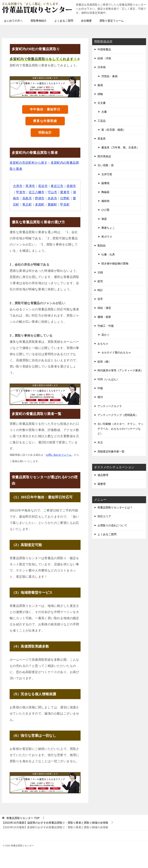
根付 (100, 397)
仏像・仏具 (108, 254)
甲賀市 (21, 192)
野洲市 (40, 198)
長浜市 (43, 186)
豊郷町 (52, 205)
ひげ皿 (105, 210)
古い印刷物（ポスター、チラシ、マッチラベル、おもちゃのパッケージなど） (120, 429)
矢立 (100, 442)
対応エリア (104, 516)
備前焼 (105, 201)
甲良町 (65, 205)
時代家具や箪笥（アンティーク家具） (120, 370)
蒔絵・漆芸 (104, 308)
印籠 (100, 388)
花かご (105, 335)
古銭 (100, 272)
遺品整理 (103, 475)
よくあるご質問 (64, 21)
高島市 (27, 198)
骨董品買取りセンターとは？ (115, 507)
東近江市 (57, 186)
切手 (100, 299)
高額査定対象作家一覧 (111, 451)
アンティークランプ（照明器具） (118, 415)
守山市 (52, 192)
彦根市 (71, 186)
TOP (23, 818)
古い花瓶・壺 (106, 165)
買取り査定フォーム (112, 21)
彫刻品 (102, 246)
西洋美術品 (104, 156)
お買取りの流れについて (112, 525)
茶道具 (102, 139)
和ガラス (107, 237)
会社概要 (86, 21)
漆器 (104, 219)
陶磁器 (105, 192)
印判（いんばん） (108, 379)
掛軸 (100, 94)
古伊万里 (107, 174)
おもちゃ (103, 344)
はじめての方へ (13, 21)
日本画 (102, 67)
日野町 (65, 198)
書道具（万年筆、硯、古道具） (120, 147)
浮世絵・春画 (109, 76)
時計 (100, 290)
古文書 (102, 103)
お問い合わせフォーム (59, 455)
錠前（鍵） (104, 362)
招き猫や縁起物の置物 (115, 263)
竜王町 (27, 205)
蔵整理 (102, 484)
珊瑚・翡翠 (104, 317)
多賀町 (40, 205)
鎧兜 (100, 281)
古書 (104, 112)
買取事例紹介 (39, 21)
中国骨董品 (104, 49)
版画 (100, 85)
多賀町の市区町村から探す (29, 163)
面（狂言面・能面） (114, 130)
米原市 (52, 198)
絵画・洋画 (104, 58)
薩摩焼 (105, 183)
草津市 (30, 186)
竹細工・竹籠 (106, 326)
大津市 (18, 186)
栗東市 (65, 192)
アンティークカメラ (110, 406)
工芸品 (102, 121)
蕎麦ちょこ (108, 228)
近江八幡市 (37, 192)
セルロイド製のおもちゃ (116, 352)
